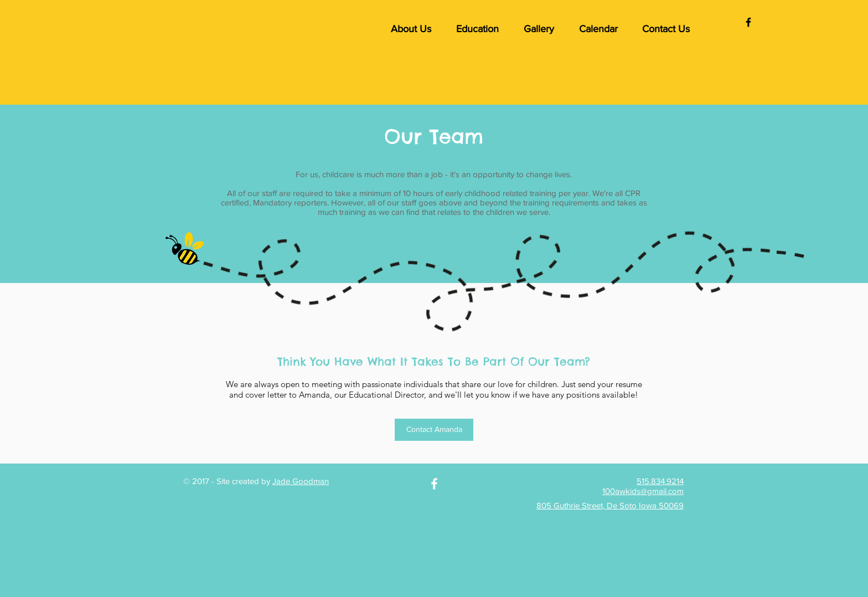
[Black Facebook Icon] (748, 22)
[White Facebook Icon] (434, 484)
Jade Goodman (301, 481)
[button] (411, 29)
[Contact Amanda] (434, 430)
